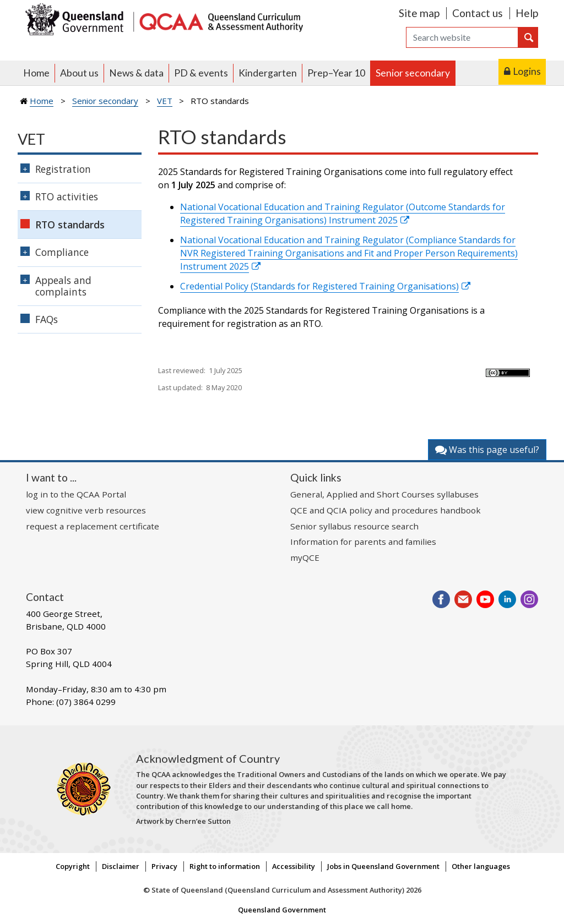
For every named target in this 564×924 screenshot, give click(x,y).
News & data (136, 73)
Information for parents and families (363, 542)
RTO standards (70, 225)
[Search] (462, 37)
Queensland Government (282, 910)
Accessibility (294, 866)
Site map (419, 13)
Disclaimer (121, 866)
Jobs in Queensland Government (383, 866)
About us (79, 73)
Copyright (73, 866)
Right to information (225, 866)
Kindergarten (268, 73)
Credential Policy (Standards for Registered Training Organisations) (319, 286)
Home (36, 73)
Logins (527, 71)
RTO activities (67, 196)
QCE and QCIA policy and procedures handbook (386, 510)
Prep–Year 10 (336, 73)
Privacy (164, 866)
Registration (63, 169)
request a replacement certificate (93, 526)
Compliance (62, 252)
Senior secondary (413, 73)
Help (527, 13)
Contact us (478, 13)
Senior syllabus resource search (354, 526)
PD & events (201, 73)
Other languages (481, 866)
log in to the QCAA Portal (76, 494)
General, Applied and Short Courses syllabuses (384, 494)
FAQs (47, 319)
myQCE (305, 557)
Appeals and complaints (63, 286)
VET (165, 101)
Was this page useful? (487, 450)
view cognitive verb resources (86, 510)
